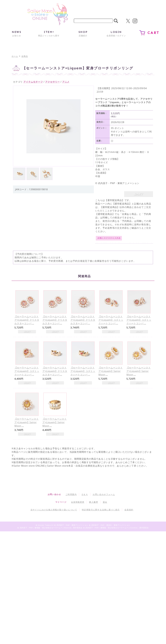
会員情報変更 (78, 502)
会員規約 (129, 510)
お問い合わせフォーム (104, 494)
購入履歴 (94, 502)
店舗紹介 (83, 34)
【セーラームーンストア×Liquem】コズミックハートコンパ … (111, 320)
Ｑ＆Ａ (85, 494)
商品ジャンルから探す (49, 34)
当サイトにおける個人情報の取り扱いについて (54, 510)
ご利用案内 (71, 494)
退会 (105, 502)
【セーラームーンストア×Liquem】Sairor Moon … (111, 371)
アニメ (66, 82)
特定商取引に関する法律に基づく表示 (101, 510)
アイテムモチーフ (33, 82)
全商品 (25, 56)
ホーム (15, 56)
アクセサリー (52, 82)
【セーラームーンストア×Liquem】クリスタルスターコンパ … (27, 320)
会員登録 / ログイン (116, 34)
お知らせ (17, 34)
